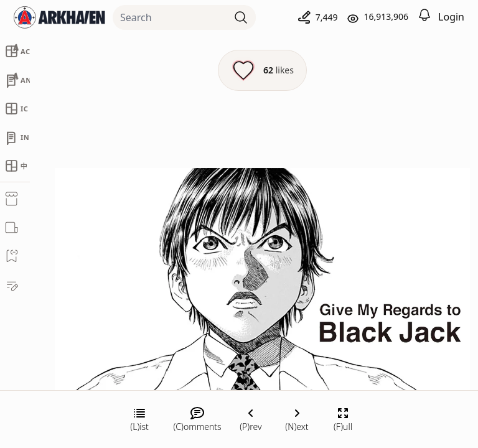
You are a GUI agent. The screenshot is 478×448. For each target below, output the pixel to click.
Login (451, 17)
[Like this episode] (262, 70)
